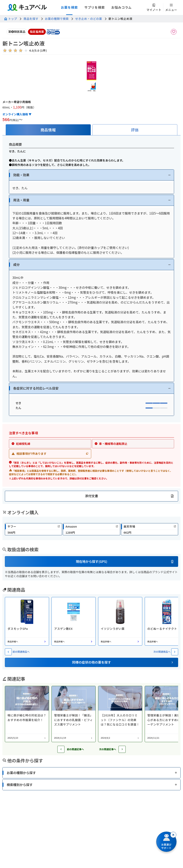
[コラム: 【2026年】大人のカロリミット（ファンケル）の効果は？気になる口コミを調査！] (120, 714)
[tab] (48, 130)
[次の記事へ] (122, 749)
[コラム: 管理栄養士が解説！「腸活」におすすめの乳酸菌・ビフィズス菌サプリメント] (74, 714)
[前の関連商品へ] (8, 652)
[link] (33, 529)
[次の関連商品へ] (175, 652)
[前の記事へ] (61, 749)
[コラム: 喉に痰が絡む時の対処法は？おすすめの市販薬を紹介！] (27, 714)
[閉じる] (173, 835)
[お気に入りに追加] (174, 32)
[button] (91, 175)
